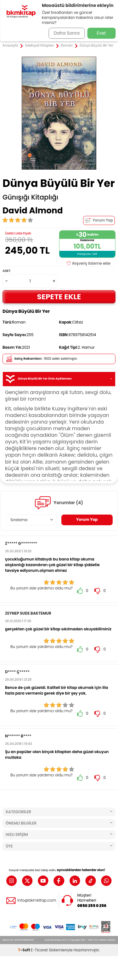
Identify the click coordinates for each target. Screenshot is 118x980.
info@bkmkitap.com (37, 900)
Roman (67, 46)
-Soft (24, 950)
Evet (101, 33)
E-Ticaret (39, 950)
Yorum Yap (99, 220)
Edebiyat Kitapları (39, 46)
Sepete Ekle (59, 297)
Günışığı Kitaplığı (30, 197)
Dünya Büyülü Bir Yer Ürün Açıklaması (59, 379)
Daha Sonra (67, 33)
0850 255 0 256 (92, 906)
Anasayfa (10, 46)
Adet (6, 271)
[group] (59, 113)
